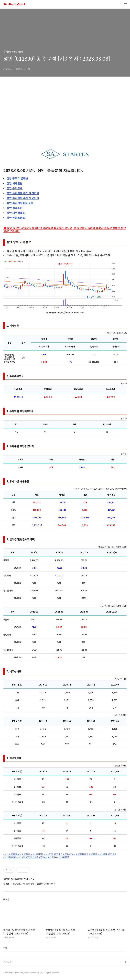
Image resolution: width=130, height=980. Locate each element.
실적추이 (15, 208)
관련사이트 (8, 962)
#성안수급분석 (69, 854)
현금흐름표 (16, 218)
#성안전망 (49, 854)
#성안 (6, 854)
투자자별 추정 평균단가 (23, 198)
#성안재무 (112, 854)
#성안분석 (43, 857)
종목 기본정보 (17, 178)
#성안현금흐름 (32, 857)
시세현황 (15, 183)
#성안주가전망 (37, 854)
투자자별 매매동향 (20, 203)
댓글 (5, 948)
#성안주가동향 (64, 857)
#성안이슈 (52, 857)
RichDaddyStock (15, 4)
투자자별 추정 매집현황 (23, 193)
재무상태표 (16, 213)
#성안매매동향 (82, 854)
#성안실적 (93, 854)
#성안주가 (26, 854)
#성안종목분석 (15, 854)
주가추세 (15, 188)
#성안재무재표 (10, 857)
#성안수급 (58, 854)
